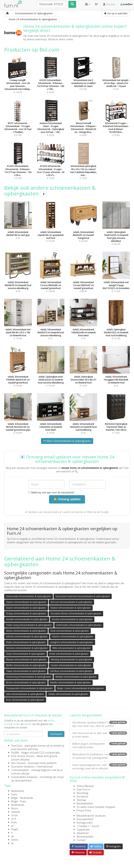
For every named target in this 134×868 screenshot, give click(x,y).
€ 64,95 (83, 123)
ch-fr (14, 819)
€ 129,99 (18, 80)
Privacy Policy (84, 810)
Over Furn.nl (83, 790)
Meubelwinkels (85, 803)
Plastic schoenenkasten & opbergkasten (26, 642)
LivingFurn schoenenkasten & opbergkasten (72, 642)
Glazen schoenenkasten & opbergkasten (26, 608)
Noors (15, 808)
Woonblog (82, 793)
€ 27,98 (18, 123)
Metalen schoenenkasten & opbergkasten (76, 677)
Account (109, 4)
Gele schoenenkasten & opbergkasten (25, 694)
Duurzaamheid (85, 819)
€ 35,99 (116, 123)
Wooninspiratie (85, 837)
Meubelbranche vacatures (91, 816)
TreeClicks (17, 746)
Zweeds (16, 812)
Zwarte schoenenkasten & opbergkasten (26, 602)
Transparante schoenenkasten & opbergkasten (29, 688)
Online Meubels (85, 786)
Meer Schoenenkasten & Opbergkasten (67, 441)
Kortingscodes (85, 823)
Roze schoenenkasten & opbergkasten (25, 700)
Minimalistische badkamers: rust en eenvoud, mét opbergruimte (100, 756)
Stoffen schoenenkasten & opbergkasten (26, 665)
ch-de (14, 815)
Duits (14, 822)
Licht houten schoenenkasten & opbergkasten (79, 625)
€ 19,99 (51, 166)
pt (12, 826)
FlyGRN (15, 753)
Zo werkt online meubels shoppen (96, 807)
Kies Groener (18, 763)
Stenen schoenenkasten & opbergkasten (26, 631)
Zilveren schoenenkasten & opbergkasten (73, 637)
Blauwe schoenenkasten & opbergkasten (26, 660)
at (12, 843)
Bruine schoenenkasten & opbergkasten (26, 683)
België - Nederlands (22, 798)
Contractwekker (20, 770)
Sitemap (81, 800)
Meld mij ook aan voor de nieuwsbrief (51, 492)
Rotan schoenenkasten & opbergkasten (69, 654)
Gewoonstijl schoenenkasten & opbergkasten (29, 596)
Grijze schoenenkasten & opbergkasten (26, 654)
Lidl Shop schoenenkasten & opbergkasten (71, 671)
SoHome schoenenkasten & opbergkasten (27, 648)
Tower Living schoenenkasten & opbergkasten (29, 625)
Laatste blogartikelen (86, 715)
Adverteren (83, 833)
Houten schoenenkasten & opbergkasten (71, 665)
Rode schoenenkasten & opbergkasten (70, 631)
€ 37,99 (18, 166)
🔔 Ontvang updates (67, 499)
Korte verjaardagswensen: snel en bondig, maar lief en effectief (100, 767)
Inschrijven (56, 734)
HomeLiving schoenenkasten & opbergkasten (29, 677)
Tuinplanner (83, 830)
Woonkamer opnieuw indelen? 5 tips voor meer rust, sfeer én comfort (100, 724)
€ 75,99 (83, 166)
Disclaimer (82, 796)
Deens (15, 840)
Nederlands (18, 791)
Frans (14, 794)
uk (12, 836)
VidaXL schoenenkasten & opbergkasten (68, 694)
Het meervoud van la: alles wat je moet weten (100, 735)
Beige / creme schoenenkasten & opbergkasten (81, 688)
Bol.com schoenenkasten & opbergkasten (71, 602)
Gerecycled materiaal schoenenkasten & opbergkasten (83, 596)
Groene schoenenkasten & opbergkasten (72, 619)
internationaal (45, 767)
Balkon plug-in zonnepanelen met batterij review (100, 745)
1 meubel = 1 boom (88, 826)
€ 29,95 (51, 123)
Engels (15, 829)
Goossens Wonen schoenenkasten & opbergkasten (76, 614)
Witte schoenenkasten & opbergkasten (71, 648)
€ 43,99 (51, 80)
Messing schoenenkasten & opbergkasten (72, 660)
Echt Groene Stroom (23, 756)
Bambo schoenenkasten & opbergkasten (70, 683)
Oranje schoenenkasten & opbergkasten (26, 614)
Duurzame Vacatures (23, 767)
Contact (81, 840)
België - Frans (19, 801)
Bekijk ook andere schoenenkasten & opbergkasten (50, 191)
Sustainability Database (24, 777)
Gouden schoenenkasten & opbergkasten (27, 619)
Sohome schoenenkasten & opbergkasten (27, 637)
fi (12, 833)
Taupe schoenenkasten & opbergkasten (26, 671)
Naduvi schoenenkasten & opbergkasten (71, 608)
